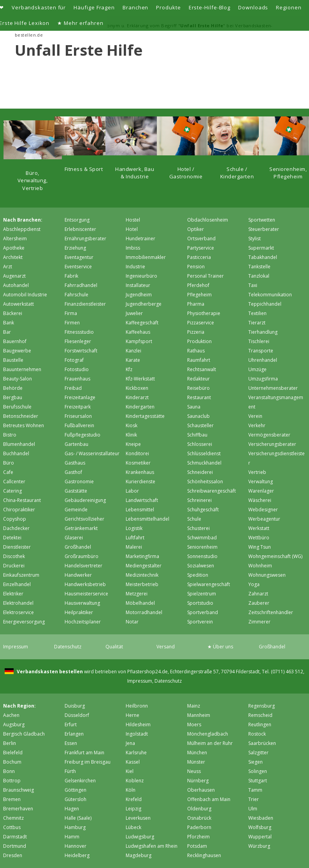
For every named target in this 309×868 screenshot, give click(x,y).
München (197, 753)
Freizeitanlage (80, 397)
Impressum (16, 647)
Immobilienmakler (146, 257)
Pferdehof (198, 285)
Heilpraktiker (79, 612)
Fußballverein (79, 425)
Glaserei (74, 538)
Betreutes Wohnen (24, 425)
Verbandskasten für (39, 7)
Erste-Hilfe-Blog (210, 7)
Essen (71, 743)
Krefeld (134, 799)
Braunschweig (18, 790)
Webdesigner (263, 510)
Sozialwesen (201, 566)
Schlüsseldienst (204, 453)
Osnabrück (199, 818)
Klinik (131, 435)
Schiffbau (197, 435)
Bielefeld (13, 753)
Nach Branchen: (23, 220)
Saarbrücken (262, 743)
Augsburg (14, 725)
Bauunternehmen (22, 369)
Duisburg (75, 706)
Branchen (135, 7)
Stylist (255, 239)
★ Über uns (220, 647)
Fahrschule (76, 295)
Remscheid (260, 715)
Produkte (168, 7)
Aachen (11, 715)
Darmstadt (15, 837)
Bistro (10, 435)
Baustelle (13, 360)
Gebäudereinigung (85, 500)
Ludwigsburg (140, 837)
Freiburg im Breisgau (88, 762)
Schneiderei (200, 472)
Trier (254, 799)
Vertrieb (257, 472)
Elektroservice (18, 612)
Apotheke (14, 248)
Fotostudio (77, 369)
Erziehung (75, 248)
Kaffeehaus (138, 332)
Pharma (196, 304)
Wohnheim (260, 566)
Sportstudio (200, 603)
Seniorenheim (202, 547)
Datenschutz (68, 647)
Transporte (261, 351)
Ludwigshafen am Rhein (152, 846)
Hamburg (75, 827)
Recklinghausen (204, 855)
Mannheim (199, 715)
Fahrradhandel (81, 285)
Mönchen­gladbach (208, 734)
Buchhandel (16, 453)
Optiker (196, 229)
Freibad (73, 388)
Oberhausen (201, 790)
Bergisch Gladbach (24, 734)
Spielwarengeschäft (209, 584)
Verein (255, 416)
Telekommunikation (270, 295)
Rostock (257, 734)
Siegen (255, 762)
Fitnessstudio (79, 332)
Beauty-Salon (18, 379)
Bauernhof (15, 341)
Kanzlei (133, 351)
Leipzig (133, 809)
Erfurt (71, 725)
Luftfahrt (135, 538)
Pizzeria (196, 332)
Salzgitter (258, 753)
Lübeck (133, 827)
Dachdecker (16, 528)
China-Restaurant (22, 500)
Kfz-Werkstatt (140, 379)
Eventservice (78, 267)
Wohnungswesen (267, 575)
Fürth (70, 771)
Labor (132, 491)
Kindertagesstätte (145, 416)
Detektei (12, 538)
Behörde (13, 388)
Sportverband (203, 612)
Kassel (133, 762)
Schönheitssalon (205, 482)
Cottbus (12, 827)
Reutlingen (260, 725)
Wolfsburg (260, 827)
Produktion (199, 341)
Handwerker (78, 575)
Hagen (72, 809)
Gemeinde (76, 510)
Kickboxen (137, 388)
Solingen (258, 771)
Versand (166, 647)
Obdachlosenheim (208, 220)
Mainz (194, 706)
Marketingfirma (142, 556)
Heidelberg (77, 855)
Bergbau (13, 397)
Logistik (134, 528)
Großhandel (78, 547)
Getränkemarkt (81, 528)
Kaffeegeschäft (142, 323)
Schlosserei (200, 444)
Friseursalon (78, 416)
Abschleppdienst (22, 229)
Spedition (198, 575)
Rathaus (196, 351)
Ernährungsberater (85, 239)
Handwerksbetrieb (85, 584)
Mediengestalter (144, 566)
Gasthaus (75, 463)
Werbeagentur (264, 519)
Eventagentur (79, 257)
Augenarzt (14, 276)
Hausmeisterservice (86, 594)
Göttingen (75, 790)
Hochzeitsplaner (83, 622)
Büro (9, 463)
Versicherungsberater (272, 444)
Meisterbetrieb (142, 584)
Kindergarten (140, 407)
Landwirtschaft (142, 500)
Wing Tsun (260, 547)
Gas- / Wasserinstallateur (92, 453)
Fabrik (71, 276)
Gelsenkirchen (80, 781)
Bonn (9, 771)
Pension (196, 267)
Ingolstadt (137, 734)
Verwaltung (261, 482)
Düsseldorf (77, 715)
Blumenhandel (19, 444)
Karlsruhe (136, 753)
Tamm (255, 790)
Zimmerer (259, 622)
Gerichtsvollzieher (84, 519)
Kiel (130, 771)
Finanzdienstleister (85, 304)
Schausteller (200, 425)
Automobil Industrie (25, 295)
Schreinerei (199, 500)
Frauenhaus (77, 379)
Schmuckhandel (204, 463)
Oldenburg (199, 809)
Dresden (13, 855)
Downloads (253, 7)
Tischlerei (259, 341)
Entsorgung (77, 220)
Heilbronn (137, 706)
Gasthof (73, 472)
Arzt (8, 267)
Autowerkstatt (18, 304)
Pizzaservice (201, 323)
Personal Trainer (205, 276)
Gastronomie (79, 482)
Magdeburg (139, 855)
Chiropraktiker (19, 510)
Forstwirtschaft (81, 351)
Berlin (10, 743)
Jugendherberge (144, 304)
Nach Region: (19, 706)
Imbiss (133, 248)
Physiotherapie (204, 313)
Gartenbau (76, 444)
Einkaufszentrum (21, 575)
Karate (133, 360)
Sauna (194, 407)
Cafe (8, 472)
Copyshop (15, 519)
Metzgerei (137, 594)
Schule (194, 519)
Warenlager (261, 491)
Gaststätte (76, 491)
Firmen (72, 323)
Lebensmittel (140, 510)
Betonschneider (21, 416)
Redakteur (198, 379)
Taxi (253, 285)
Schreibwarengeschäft (212, 491)
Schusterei (198, 528)
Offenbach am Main (209, 799)
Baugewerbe (17, 351)
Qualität (114, 647)
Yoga (254, 584)
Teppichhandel (265, 304)
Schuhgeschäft (203, 510)
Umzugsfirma (263, 379)
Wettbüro (259, 538)
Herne (133, 715)
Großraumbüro (82, 556)
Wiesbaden (261, 818)
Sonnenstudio (202, 556)
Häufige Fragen (94, 7)
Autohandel (16, 285)
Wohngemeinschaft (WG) (275, 556)
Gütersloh (75, 799)
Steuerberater (264, 229)
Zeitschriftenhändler (271, 612)
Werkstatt (259, 528)
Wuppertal (260, 837)
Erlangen (74, 734)
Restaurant (199, 397)
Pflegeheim (199, 295)
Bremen (12, 799)
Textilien (257, 313)
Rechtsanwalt (202, 369)
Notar (132, 622)
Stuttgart (258, 781)
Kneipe (133, 444)
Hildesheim (138, 725)
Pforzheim (198, 837)
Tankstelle (259, 267)
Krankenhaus (140, 472)
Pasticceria (199, 257)
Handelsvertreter (83, 566)
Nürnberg (198, 781)
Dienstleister (17, 547)
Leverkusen (138, 818)
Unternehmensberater (273, 388)
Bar (7, 332)
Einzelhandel (17, 584)
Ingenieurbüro (141, 276)
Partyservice (201, 248)
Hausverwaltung (82, 603)
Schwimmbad (202, 538)
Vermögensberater (269, 435)
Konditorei (137, 453)
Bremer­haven (18, 809)
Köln (131, 790)
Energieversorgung (24, 622)
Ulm (253, 809)
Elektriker (13, 594)
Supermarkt (261, 248)
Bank (9, 323)
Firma (71, 313)
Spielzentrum (202, 594)
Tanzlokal (259, 276)
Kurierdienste (140, 482)
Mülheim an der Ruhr (210, 743)
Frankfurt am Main (84, 753)
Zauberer (259, 603)
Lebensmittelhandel (147, 519)
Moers (194, 725)
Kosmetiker (138, 463)
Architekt (13, 257)
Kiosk (132, 425)
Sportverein (200, 622)
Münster (196, 762)
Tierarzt (257, 323)
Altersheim (15, 239)
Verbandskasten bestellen (49, 672)
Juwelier (134, 313)
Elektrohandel (18, 603)
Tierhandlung (263, 332)
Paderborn (199, 827)
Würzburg (259, 846)
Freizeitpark (78, 407)
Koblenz (135, 781)
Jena (130, 743)
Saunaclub (198, 416)
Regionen (289, 7)
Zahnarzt (258, 594)
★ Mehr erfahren (80, 23)
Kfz (129, 369)
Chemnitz (13, 818)
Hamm (72, 837)
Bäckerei (13, 313)
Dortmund (15, 846)
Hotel (132, 229)
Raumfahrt (199, 360)
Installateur (138, 285)
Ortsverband (201, 239)
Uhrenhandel (263, 360)
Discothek (14, 556)
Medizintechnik (142, 575)
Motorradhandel (144, 612)
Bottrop (12, 781)
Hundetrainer (140, 239)
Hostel (133, 220)
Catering (12, 491)
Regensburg (262, 706)
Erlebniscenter (80, 229)
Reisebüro (198, 388)
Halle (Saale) (78, 818)
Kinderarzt (137, 397)
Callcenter (14, 482)
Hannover (75, 846)
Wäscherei (260, 500)
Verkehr (257, 425)
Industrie (135, 267)
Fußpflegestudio (83, 435)
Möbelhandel (140, 603)
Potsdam (197, 846)
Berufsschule (17, 407)
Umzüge (257, 369)
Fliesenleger (78, 341)
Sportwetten (262, 220)
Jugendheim (139, 295)
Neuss (194, 771)
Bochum (12, 762)
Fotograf (74, 360)
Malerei (134, 547)
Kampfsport (139, 341)
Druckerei (14, 566)
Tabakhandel (263, 257)
